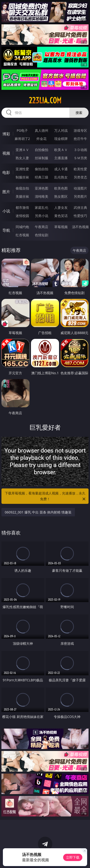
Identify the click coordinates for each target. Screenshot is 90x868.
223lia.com (45, 100)
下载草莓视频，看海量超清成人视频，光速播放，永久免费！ (46, 496)
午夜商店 (42, 227)
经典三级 (42, 177)
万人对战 (61, 130)
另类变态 (80, 177)
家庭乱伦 (42, 207)
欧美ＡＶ (61, 150)
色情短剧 (42, 235)
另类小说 (42, 216)
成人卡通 (61, 169)
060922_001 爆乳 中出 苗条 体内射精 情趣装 (38, 512)
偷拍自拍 (42, 169)
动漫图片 (80, 188)
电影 (6, 172)
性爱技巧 (80, 216)
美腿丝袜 (22, 196)
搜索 (79, 113)
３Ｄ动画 (80, 150)
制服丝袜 (22, 177)
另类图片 (80, 196)
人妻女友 (61, 207)
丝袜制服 (42, 158)
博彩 (6, 134)
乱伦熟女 (61, 177)
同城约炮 (22, 227)
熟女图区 (61, 196)
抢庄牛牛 (80, 139)
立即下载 (73, 857)
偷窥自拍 (22, 188)
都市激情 (22, 207)
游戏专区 (80, 130)
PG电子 (22, 130)
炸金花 (42, 139)
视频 (6, 153)
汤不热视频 (80, 227)
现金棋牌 (61, 139)
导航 (6, 230)
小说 (6, 211)
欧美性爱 (80, 169)
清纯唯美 (42, 196)
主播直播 (61, 158)
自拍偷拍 (42, 150)
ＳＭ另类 (80, 158)
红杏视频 (22, 235)
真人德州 (42, 130)
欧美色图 (61, 188)
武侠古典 (80, 207)
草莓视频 (61, 227)
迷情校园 (22, 216)
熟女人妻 (22, 158)
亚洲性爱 (22, 169)
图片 (6, 192)
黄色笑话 (61, 216)
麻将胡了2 (22, 139)
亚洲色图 (42, 188)
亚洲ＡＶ (22, 150)
